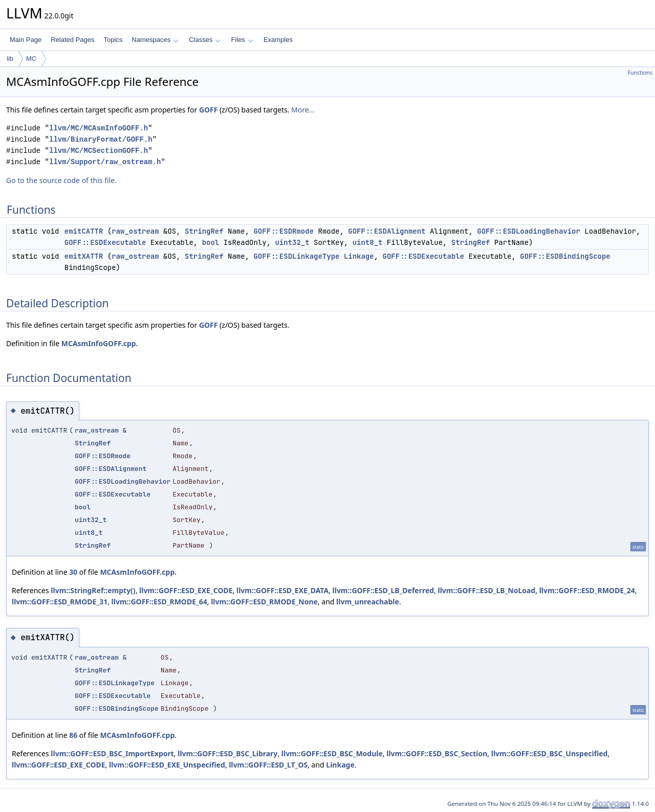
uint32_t (292, 242)
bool (211, 242)
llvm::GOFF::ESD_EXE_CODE (186, 590)
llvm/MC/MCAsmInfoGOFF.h (99, 128)
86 (73, 735)
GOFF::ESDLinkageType (296, 256)
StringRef (204, 231)
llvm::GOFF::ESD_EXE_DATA (282, 590)
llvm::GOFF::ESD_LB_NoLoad (487, 590)
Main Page (26, 40)
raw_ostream (135, 231)
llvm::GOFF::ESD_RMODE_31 (60, 602)
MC (31, 59)
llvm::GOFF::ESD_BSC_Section (437, 753)
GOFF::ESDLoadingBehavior (529, 231)
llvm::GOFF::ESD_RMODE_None (264, 602)
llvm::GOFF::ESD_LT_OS (268, 765)
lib (10, 59)
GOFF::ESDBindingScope (565, 256)
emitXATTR (84, 256)
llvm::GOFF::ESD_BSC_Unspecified (550, 753)
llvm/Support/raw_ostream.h (105, 162)
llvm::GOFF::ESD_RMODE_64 (159, 602)
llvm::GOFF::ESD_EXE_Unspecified (167, 765)
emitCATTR (84, 231)
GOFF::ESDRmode (283, 231)
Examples (278, 40)
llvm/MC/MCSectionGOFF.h (99, 151)
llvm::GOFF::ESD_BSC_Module (332, 753)
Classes (205, 40)
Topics (113, 40)
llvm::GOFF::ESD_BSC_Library (227, 753)
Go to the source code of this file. (61, 180)
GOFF (209, 110)
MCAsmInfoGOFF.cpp (99, 343)
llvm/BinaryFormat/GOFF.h (101, 139)
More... (303, 110)
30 (73, 572)
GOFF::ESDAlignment (387, 231)
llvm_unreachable (368, 602)
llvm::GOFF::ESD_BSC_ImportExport (112, 753)
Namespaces (155, 40)
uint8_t (368, 242)
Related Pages (72, 40)
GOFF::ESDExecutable (105, 242)
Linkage (359, 256)
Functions (640, 73)
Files (242, 40)
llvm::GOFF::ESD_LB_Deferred (384, 590)
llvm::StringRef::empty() (93, 590)
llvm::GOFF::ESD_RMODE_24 (587, 590)
